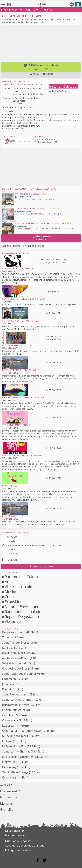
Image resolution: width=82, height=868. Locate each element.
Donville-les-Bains (14, 632)
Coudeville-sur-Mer (15, 668)
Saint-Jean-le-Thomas (16, 751)
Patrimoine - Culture (22, 577)
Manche (11, 549)
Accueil (5, 785)
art (38, 126)
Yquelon (8, 637)
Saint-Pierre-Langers (16, 694)
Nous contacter (15, 831)
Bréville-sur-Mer (13, 653)
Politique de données (18, 850)
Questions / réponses (18, 841)
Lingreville (9, 762)
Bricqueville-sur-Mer (16, 705)
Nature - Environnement (25, 607)
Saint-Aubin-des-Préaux (18, 674)
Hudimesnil (10, 679)
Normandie (12, 554)
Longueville (10, 648)
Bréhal (6, 689)
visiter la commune (41, 567)
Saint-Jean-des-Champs (18, 700)
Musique (12, 592)
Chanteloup (10, 710)
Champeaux (10, 720)
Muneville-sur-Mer (14, 736)
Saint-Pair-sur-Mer (14, 642)
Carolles (8, 715)
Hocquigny (9, 767)
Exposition (14, 602)
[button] (41, 67)
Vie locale (13, 621)
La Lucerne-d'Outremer (18, 757)
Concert (11, 597)
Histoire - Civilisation (64, 86)
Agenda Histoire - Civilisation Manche (23, 246)
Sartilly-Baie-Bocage (15, 772)
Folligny (7, 741)
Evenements (9, 791)
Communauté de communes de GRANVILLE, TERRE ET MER (35, 545)
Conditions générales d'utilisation (26, 845)
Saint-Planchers (12, 663)
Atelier (10, 582)
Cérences (8, 777)
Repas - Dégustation (22, 617)
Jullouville (8, 684)
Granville (11, 541)
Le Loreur (9, 725)
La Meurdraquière (14, 746)
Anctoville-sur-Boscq (16, 658)
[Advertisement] (41, 44)
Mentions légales (15, 835)
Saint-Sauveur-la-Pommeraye (21, 731)
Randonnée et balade (23, 612)
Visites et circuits (19, 587)
